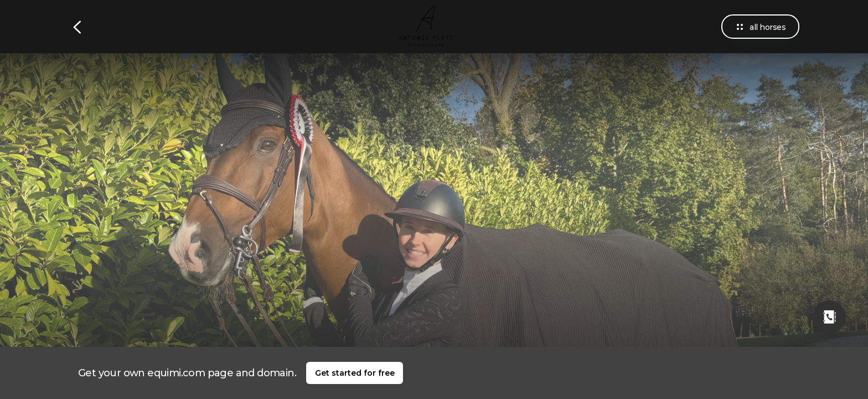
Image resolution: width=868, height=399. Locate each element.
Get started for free (355, 373)
